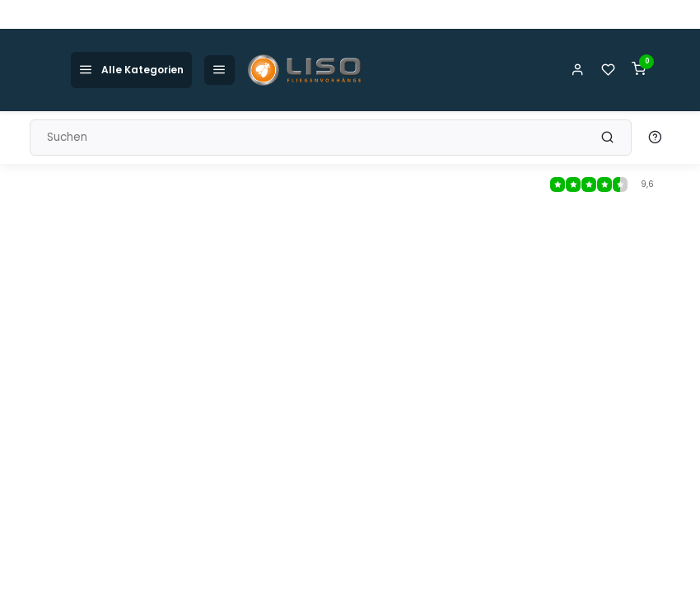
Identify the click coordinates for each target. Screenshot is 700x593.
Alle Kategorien (131, 70)
